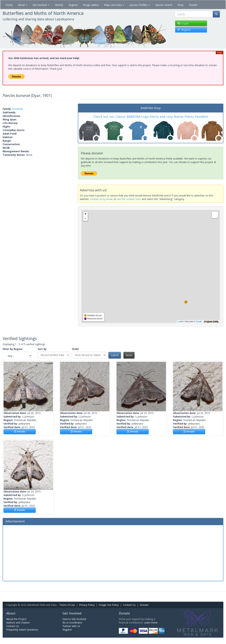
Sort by (42, 349)
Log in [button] (183, 23)
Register (67, 630)
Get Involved (41, 5)
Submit (115, 355)
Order (75, 349)
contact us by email (101, 199)
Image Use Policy (109, 605)
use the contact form (129, 199)
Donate (193, 5)
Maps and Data (114, 5)
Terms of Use (67, 605)
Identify (59, 5)
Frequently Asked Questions (22, 630)
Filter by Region (13, 349)
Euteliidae (18, 109)
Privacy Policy (87, 605)
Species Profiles (140, 5)
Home (9, 5)
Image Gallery (91, 5)
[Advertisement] (113, 553)
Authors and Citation (18, 623)
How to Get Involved (74, 619)
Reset (129, 355)
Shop (181, 5)
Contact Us (129, 605)
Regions (73, 5)
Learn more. (151, 623)
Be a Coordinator (72, 623)
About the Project (16, 619)
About (23, 5)
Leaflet (181, 321)
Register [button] (184, 30)
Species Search (164, 5)
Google (199, 321)
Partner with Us (71, 626)
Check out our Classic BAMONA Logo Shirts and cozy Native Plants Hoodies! (151, 117)
